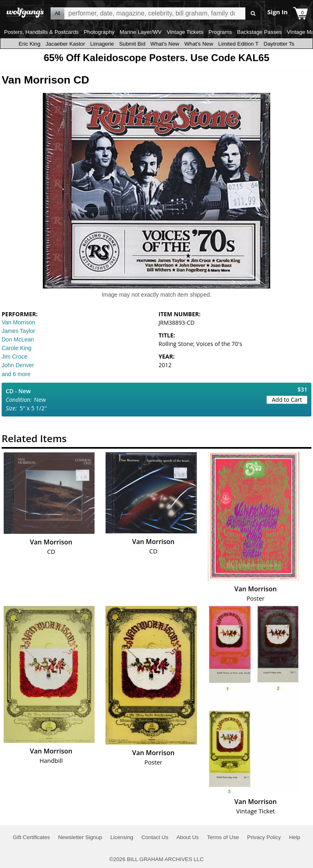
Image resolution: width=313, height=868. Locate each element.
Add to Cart (287, 400)
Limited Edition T (238, 44)
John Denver (18, 365)
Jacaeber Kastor (65, 44)
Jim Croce (14, 357)
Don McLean (18, 339)
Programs (220, 32)
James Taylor (18, 331)
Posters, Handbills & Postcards (41, 32)
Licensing (122, 837)
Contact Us (155, 837)
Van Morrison (18, 322)
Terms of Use (223, 837)
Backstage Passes (260, 32)
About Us (188, 837)
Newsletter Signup (80, 837)
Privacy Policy (264, 837)
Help (294, 837)
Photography (99, 32)
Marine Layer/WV (140, 32)
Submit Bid (132, 44)
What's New (165, 44)
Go (253, 14)
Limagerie (102, 44)
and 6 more (16, 374)
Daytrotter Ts (279, 44)
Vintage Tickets (185, 32)
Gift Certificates (31, 837)
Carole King (17, 348)
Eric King (30, 44)
